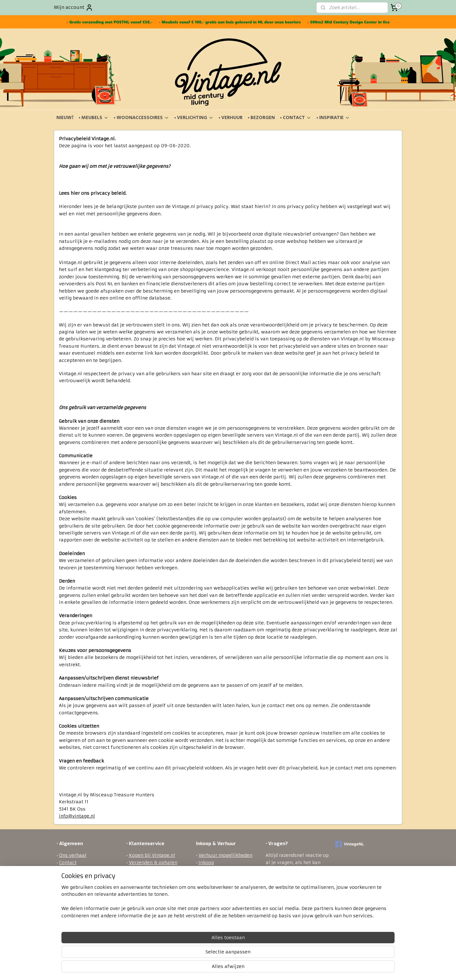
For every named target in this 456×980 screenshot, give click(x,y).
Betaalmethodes (148, 884)
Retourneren (143, 876)
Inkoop (206, 863)
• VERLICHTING (194, 118)
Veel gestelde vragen (152, 898)
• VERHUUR (231, 118)
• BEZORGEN (261, 118)
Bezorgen (139, 869)
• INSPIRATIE (333, 118)
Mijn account (73, 8)
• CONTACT (296, 118)
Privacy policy (145, 891)
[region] (186, 955)
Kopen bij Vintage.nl (152, 855)
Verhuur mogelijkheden (225, 855)
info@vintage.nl (77, 816)
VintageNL (350, 844)
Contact (68, 863)
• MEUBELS (94, 118)
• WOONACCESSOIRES (141, 118)
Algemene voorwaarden (86, 869)
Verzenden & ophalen (153, 863)
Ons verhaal (73, 855)
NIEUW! (65, 118)
